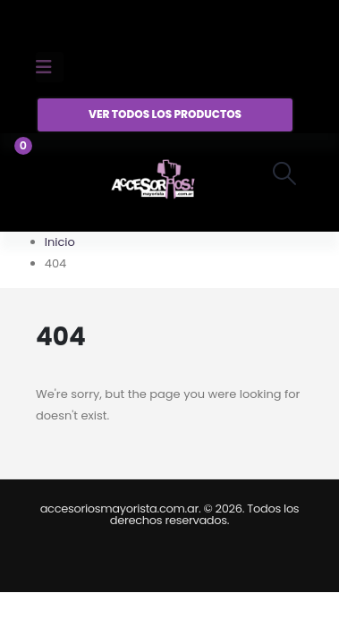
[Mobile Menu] (50, 67)
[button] (285, 174)
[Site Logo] (153, 182)
